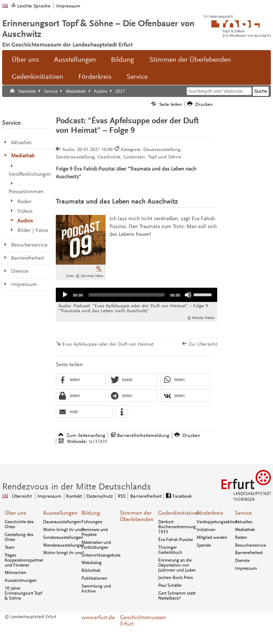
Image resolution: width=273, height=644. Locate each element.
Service (137, 77)
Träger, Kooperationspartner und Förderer (24, 560)
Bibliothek (91, 570)
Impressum (68, 6)
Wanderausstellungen (64, 545)
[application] (136, 295)
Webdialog (92, 563)
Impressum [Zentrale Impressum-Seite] (49, 496)
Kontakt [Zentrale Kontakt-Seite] (74, 496)
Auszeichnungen (21, 580)
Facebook (182, 496)
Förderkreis (95, 77)
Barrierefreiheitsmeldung (143, 435)
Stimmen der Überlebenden (190, 60)
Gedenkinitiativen (38, 77)
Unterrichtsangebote (101, 555)
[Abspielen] (65, 295)
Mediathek (245, 530)
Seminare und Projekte (95, 532)
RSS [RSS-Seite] (122, 496)
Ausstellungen (75, 60)
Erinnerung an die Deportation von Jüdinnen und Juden (177, 565)
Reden (241, 537)
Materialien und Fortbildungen (96, 545)
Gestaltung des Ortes (19, 537)
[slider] (126, 295)
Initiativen (206, 530)
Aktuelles (244, 522)
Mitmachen (15, 573)
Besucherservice (250, 545)
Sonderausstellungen (63, 537)
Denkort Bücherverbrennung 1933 (177, 527)
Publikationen (94, 578)
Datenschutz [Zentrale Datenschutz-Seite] (100, 496)
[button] (81, 380)
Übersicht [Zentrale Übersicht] (22, 496)
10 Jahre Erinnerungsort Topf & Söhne (23, 593)
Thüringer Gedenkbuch (170, 550)
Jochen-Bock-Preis (176, 578)
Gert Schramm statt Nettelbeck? (177, 596)
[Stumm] (188, 295)
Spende (204, 545)
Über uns (25, 60)
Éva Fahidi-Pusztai (176, 540)
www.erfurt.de (98, 617)
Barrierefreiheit (249, 553)
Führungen (92, 522)
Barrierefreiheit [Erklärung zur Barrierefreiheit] (146, 496)
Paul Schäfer (170, 585)
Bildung (122, 60)
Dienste (242, 561)
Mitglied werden (212, 537)
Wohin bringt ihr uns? (63, 530)
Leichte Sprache (34, 6)
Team (10, 547)
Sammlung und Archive (96, 589)
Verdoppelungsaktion (217, 522)
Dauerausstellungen (62, 522)
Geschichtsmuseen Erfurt (137, 621)
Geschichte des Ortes (19, 524)
